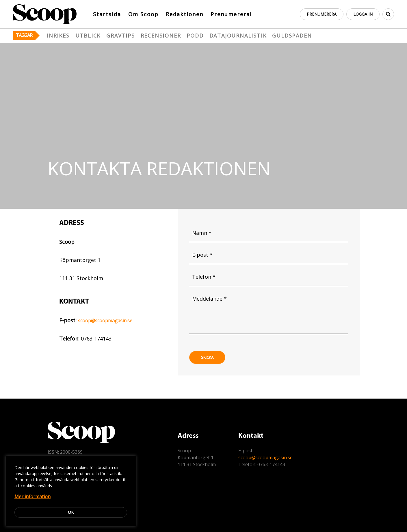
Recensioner (161, 36)
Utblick (88, 36)
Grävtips (120, 36)
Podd (195, 36)
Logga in (363, 14)
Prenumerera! (231, 14)
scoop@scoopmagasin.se (105, 321)
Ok (71, 512)
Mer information (32, 496)
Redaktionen (185, 14)
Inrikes (58, 36)
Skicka (207, 357)
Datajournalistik (238, 36)
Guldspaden (292, 36)
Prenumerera (322, 14)
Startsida (107, 14)
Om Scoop (143, 14)
